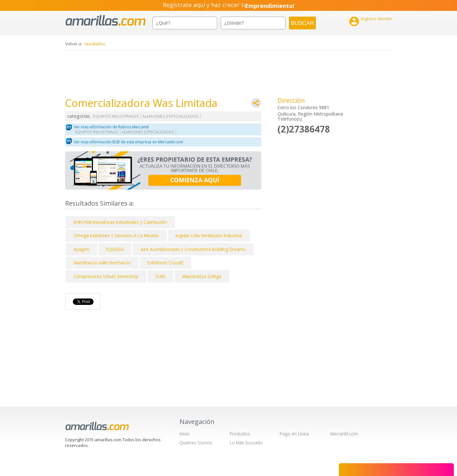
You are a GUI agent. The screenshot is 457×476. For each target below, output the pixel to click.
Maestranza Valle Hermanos (102, 263)
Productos (240, 434)
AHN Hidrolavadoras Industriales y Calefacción (120, 222)
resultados (95, 44)
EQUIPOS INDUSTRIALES (116, 116)
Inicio (185, 434)
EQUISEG (115, 249)
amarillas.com (106, 21)
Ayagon (81, 249)
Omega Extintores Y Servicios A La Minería (116, 235)
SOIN (160, 276)
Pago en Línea (294, 434)
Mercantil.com (344, 434)
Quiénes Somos (196, 443)
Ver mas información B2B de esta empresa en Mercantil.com (129, 142)
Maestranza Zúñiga (202, 276)
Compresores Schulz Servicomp (106, 276)
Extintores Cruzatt (165, 263)
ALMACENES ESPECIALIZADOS (171, 116)
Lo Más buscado (246, 443)
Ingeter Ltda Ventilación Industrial (209, 235)
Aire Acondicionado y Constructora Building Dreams (193, 249)
